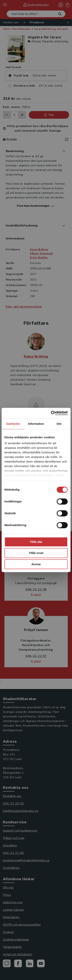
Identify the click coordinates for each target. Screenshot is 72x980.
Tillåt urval (36, 553)
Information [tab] (36, 424)
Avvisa (36, 564)
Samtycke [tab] (13, 424)
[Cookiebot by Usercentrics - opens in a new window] (51, 413)
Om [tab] (59, 424)
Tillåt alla (36, 542)
